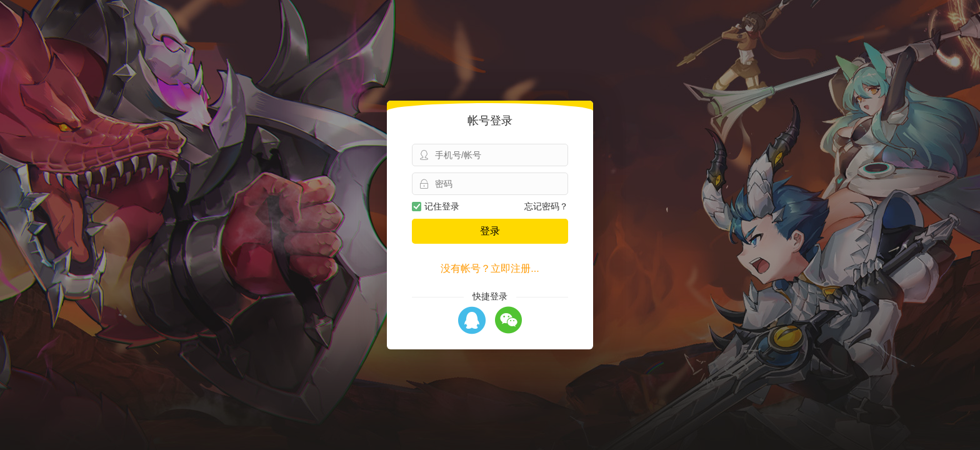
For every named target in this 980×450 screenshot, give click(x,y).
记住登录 (436, 206)
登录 (490, 231)
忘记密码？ (546, 206)
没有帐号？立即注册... (490, 268)
